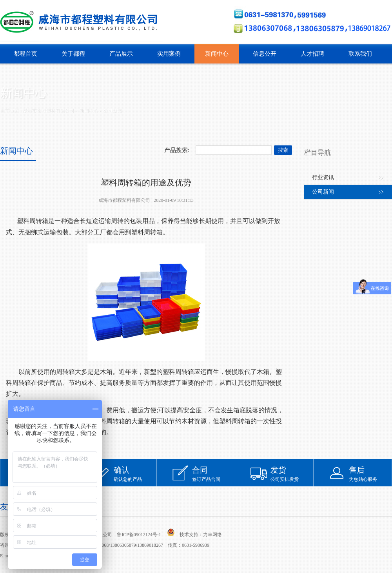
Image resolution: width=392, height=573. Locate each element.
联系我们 (360, 54)
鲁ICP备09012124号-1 (139, 535)
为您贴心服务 (370, 474)
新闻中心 (217, 54)
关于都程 (73, 54)
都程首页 (25, 54)
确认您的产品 (135, 474)
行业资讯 (323, 177)
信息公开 (265, 54)
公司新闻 (113, 111)
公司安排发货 (292, 474)
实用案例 (169, 54)
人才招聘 (312, 54)
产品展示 (121, 54)
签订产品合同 (214, 474)
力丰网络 (212, 535)
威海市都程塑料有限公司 (48, 111)
